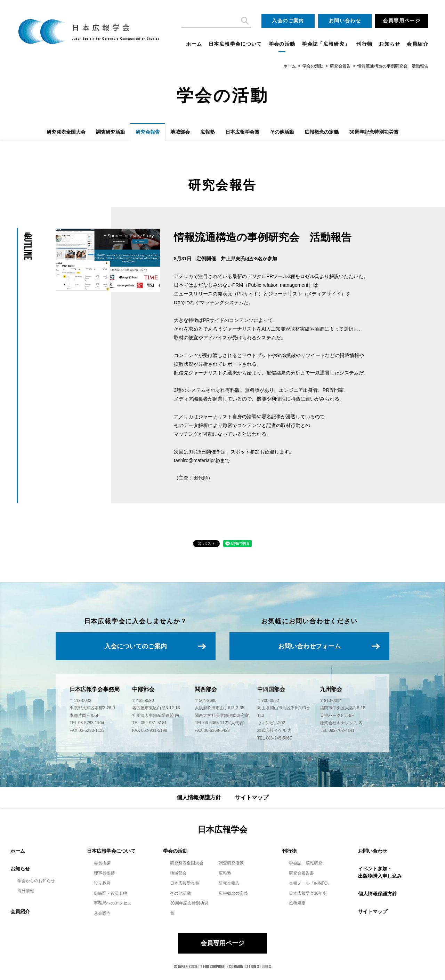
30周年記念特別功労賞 (374, 132)
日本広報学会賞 (242, 132)
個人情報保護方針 (199, 797)
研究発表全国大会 (66, 132)
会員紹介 (418, 44)
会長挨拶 (102, 863)
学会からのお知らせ (36, 881)
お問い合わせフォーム (309, 646)
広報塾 (208, 132)
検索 (244, 21)
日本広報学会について (235, 44)
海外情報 (26, 891)
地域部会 (180, 132)
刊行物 (364, 44)
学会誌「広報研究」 (326, 44)
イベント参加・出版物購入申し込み (380, 872)
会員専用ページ (402, 21)
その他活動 (282, 132)
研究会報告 (340, 66)
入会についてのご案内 (136, 646)
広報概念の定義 (322, 132)
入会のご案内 (288, 21)
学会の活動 (282, 44)
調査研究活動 (111, 132)
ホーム (194, 44)
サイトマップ (252, 797)
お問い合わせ (345, 21)
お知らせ (390, 44)
